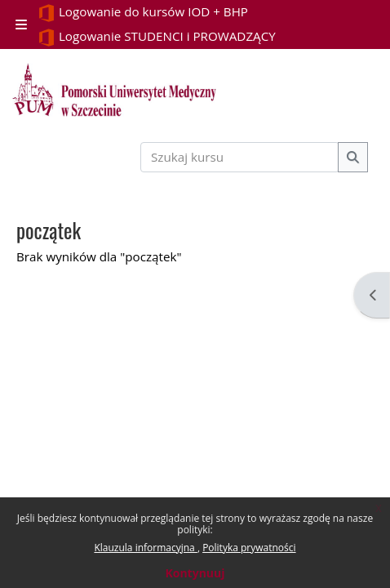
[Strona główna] (114, 90)
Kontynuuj (195, 573)
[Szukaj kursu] (240, 157)
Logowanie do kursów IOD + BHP (143, 13)
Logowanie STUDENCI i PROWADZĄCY (157, 37)
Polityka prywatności (249, 548)
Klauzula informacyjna (145, 548)
